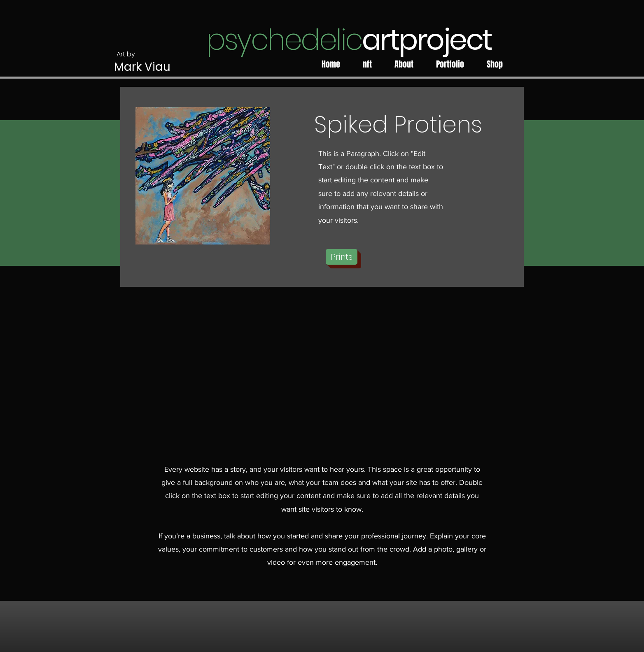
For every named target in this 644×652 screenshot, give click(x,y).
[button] (342, 257)
